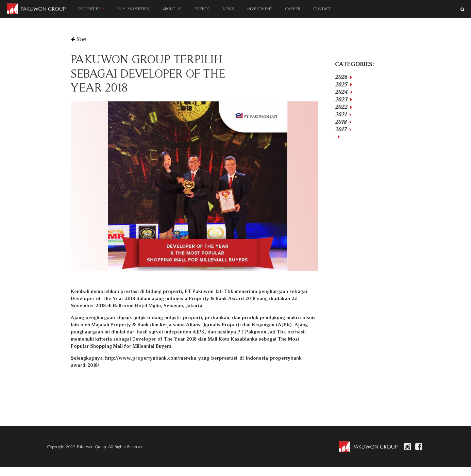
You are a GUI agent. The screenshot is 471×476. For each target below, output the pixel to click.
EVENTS (202, 9)
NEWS (228, 9)
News (82, 39)
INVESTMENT (260, 9)
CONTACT (322, 9)
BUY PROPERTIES (133, 9)
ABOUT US (172, 9)
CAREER (293, 9)
